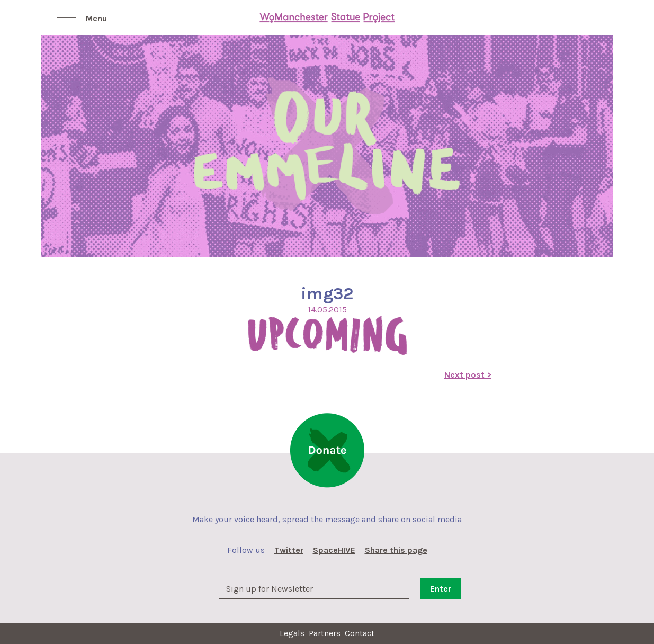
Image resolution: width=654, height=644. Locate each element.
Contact (360, 633)
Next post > (468, 375)
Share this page (396, 550)
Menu (96, 18)
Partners (325, 633)
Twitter (289, 550)
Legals (292, 633)
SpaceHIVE (334, 550)
